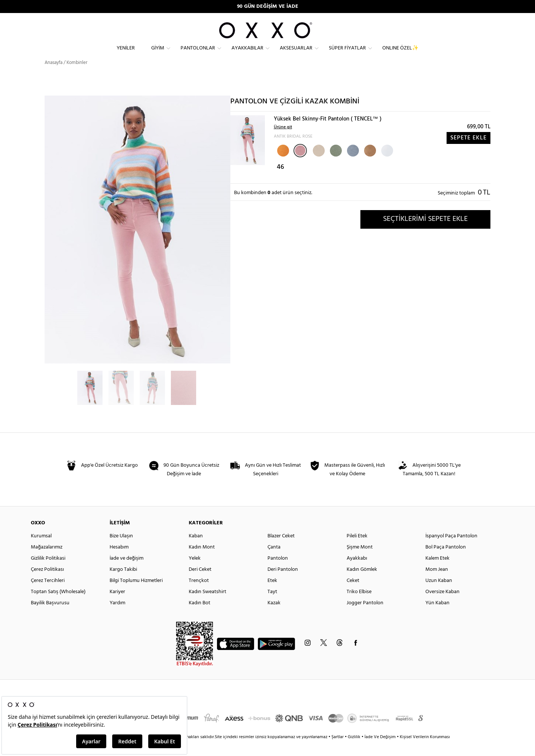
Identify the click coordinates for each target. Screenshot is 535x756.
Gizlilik (355, 750)
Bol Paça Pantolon (446, 561)
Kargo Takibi (123, 583)
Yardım (117, 616)
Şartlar (338, 750)
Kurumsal (41, 549)
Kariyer (117, 605)
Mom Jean (437, 583)
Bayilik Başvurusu (50, 616)
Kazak (274, 616)
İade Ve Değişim (380, 750)
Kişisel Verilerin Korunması (425, 750)
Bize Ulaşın (121, 549)
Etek (272, 594)
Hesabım (119, 561)
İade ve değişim (127, 572)
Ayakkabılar (247, 54)
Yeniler (126, 54)
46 (281, 181)
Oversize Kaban (442, 605)
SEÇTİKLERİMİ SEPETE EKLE (425, 232)
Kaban (196, 549)
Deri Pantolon (283, 583)
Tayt (272, 605)
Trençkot (199, 594)
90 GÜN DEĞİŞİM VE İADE (268, 7)
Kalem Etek (437, 572)
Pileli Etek (357, 549)
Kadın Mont (202, 561)
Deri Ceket (200, 583)
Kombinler (77, 76)
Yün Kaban (437, 616)
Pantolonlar (198, 54)
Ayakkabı (357, 572)
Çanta (274, 561)
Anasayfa (53, 76)
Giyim (158, 54)
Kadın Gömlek (362, 583)
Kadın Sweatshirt (207, 605)
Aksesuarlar (296, 54)
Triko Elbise (359, 605)
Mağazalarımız (47, 561)
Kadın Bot (200, 616)
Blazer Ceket (281, 549)
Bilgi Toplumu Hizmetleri (136, 594)
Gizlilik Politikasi (48, 572)
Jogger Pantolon (365, 616)
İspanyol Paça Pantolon (451, 549)
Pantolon (278, 572)
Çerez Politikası (47, 583)
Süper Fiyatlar (347, 54)
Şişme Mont (360, 561)
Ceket (353, 594)
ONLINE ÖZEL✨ (400, 54)
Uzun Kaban (439, 594)
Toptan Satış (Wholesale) (58, 605)
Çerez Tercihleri (48, 594)
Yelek (195, 572)
